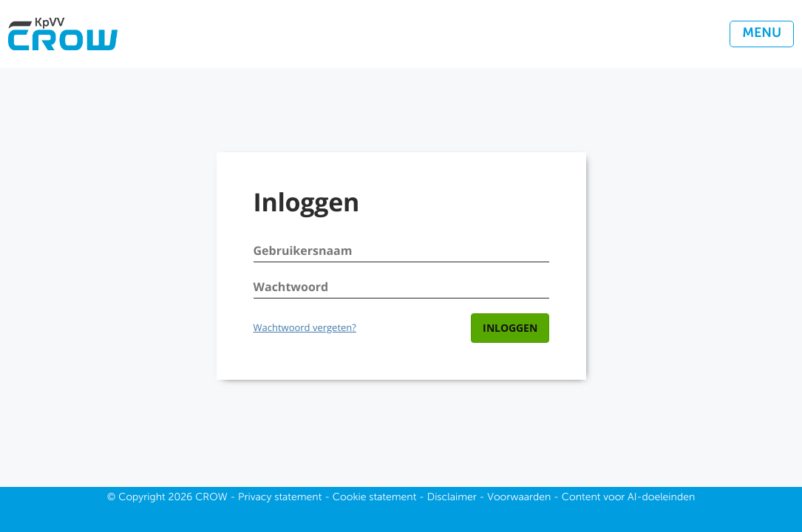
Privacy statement (280, 498)
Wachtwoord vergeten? (305, 327)
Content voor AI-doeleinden (628, 498)
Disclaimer (452, 498)
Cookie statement (375, 498)
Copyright (142, 498)
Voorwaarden (519, 498)
